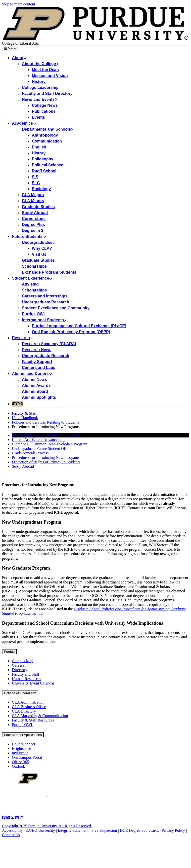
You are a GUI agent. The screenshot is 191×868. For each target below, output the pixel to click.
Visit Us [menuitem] (39, 254)
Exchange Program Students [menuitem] (49, 272)
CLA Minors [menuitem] (33, 201)
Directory (20, 670)
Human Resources (26, 679)
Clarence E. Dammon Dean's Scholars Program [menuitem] (50, 444)
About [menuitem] (19, 58)
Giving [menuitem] (17, 404)
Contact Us (11, 835)
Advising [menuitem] (30, 284)
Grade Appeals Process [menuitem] (30, 453)
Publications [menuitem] (44, 111)
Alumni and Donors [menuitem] (32, 374)
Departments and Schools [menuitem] (48, 129)
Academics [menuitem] (24, 123)
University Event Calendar (33, 683)
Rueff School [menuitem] (44, 171)
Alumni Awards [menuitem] (36, 385)
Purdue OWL (23, 725)
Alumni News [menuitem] (34, 380)
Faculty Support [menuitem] (37, 362)
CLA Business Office (29, 707)
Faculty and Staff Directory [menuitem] (47, 93)
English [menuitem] (39, 147)
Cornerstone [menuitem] (34, 219)
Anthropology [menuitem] (45, 135)
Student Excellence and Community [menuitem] (56, 308)
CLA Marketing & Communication (40, 716)
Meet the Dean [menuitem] (45, 70)
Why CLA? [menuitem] (42, 248)
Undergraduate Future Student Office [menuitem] (42, 449)
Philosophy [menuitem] (43, 159)
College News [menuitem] (45, 105)
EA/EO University (40, 830)
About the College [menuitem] (40, 64)
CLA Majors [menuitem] (33, 195)
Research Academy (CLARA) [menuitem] (49, 344)
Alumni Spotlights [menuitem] (39, 397)
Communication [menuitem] (47, 141)
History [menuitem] (39, 82)
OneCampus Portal (27, 757)
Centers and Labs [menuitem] (39, 368)
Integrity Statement (73, 830)
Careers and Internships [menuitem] (45, 296)
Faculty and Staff (26, 674)
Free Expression (104, 830)
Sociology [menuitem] (41, 189)
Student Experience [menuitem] (32, 278)
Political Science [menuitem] (48, 165)
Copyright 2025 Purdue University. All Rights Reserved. (47, 826)
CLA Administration (28, 702)
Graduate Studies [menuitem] (38, 207)
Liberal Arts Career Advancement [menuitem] (39, 440)
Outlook (18, 766)
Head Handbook (25, 418)
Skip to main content (19, 4)
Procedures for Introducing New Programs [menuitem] (46, 457)
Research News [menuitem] (37, 350)
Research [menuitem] (23, 338)
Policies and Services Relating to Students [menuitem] (46, 435)
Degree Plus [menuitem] (33, 225)
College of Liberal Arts (20, 43)
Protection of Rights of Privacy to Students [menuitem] (46, 462)
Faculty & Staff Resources (33, 720)
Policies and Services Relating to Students (46, 422)
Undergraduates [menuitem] (38, 242)
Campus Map (23, 661)
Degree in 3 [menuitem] (33, 231)
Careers (18, 665)
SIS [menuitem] (35, 177)
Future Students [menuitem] (29, 236)
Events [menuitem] (38, 117)
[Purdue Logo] (95, 24)
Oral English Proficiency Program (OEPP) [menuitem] (71, 332)
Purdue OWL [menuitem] (34, 314)
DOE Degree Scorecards (139, 830)
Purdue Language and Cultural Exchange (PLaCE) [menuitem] (79, 326)
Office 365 (21, 762)
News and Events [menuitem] (39, 99)
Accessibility (12, 830)
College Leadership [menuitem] (40, 88)
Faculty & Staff (24, 413)
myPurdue (20, 753)
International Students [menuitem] (44, 320)
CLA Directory (24, 711)
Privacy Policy (173, 830)
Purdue (9, 652)
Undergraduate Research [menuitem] (46, 302)
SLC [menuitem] (36, 183)
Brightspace (21, 748)
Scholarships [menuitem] (34, 266)
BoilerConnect (24, 744)
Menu (10, 48)
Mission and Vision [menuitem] (50, 76)
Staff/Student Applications (23, 735)
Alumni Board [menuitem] (35, 391)
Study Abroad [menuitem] (35, 213)
